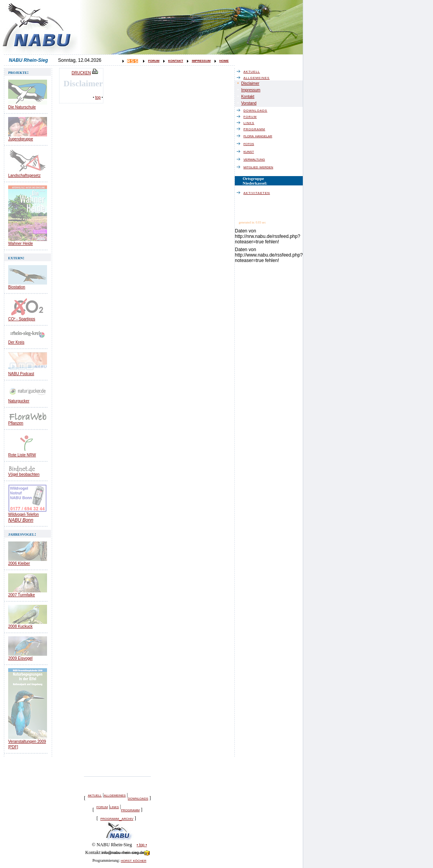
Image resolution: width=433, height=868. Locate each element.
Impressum (251, 90)
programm (130, 810)
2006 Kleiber (19, 563)
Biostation (17, 287)
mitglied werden (260, 167)
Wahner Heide (21, 244)
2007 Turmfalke (22, 595)
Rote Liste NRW (22, 455)
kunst (251, 151)
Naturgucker (19, 401)
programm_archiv (117, 818)
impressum (201, 60)
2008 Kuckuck (20, 626)
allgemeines (115, 795)
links (114, 807)
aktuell (95, 795)
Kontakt (248, 97)
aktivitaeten (258, 192)
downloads (138, 798)
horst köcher (134, 860)
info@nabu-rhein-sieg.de (126, 853)
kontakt (176, 60)
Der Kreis (16, 342)
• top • (141, 845)
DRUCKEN (85, 73)
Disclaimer (250, 83)
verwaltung (256, 159)
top (98, 97)
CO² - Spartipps (22, 319)
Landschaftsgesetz (24, 176)
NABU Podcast (21, 374)
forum (154, 60)
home (224, 60)
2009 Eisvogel (20, 658)
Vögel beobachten (24, 474)
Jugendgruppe (21, 139)
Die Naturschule (22, 107)
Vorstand (249, 103)
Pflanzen (16, 423)
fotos (251, 143)
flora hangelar (260, 136)
